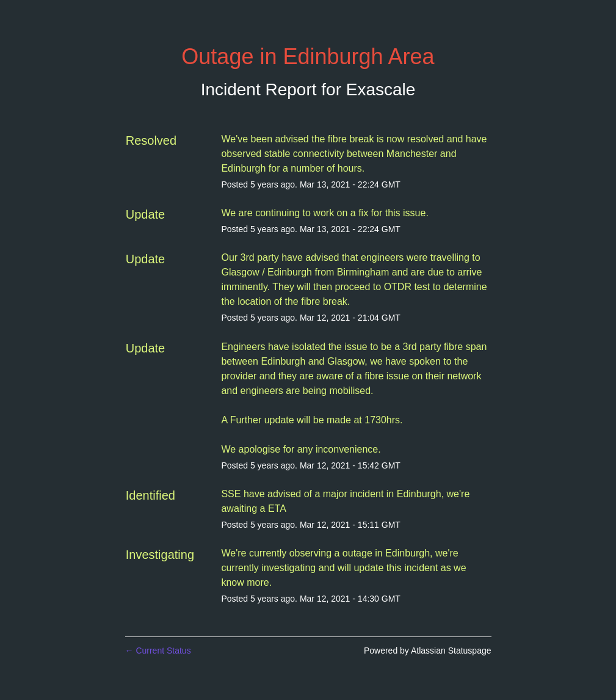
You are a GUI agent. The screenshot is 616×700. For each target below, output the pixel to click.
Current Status (158, 651)
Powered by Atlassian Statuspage (428, 651)
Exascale (381, 89)
